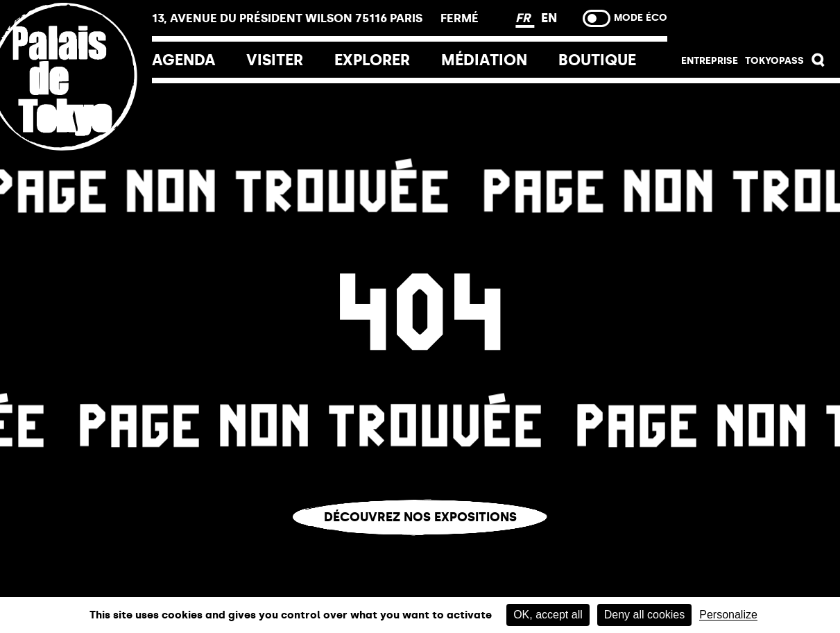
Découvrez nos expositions (420, 517)
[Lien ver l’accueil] (76, 168)
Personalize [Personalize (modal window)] (728, 615)
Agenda (184, 60)
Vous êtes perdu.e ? (420, 546)
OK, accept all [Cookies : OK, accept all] (548, 615)
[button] (818, 64)
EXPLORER (372, 60)
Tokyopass (774, 61)
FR (525, 18)
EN (549, 18)
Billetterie (754, 22)
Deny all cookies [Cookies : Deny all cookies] (645, 615)
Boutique (597, 60)
